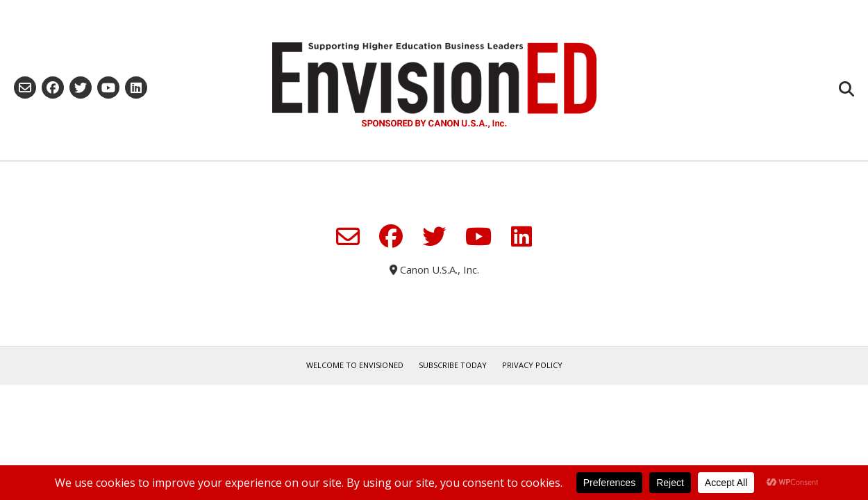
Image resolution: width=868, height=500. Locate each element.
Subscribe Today (453, 365)
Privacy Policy (532, 365)
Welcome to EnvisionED (355, 365)
